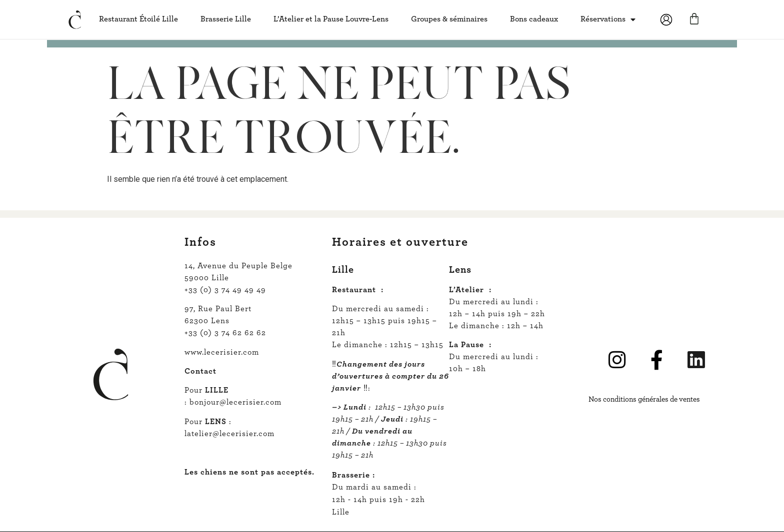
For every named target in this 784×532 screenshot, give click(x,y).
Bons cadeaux (534, 19)
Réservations (608, 19)
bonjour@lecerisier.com (235, 402)
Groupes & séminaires (449, 19)
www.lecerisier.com (222, 352)
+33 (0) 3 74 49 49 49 (225, 290)
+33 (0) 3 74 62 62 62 (225, 333)
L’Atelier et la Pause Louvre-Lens (331, 19)
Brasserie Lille (226, 19)
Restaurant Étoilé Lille (138, 19)
